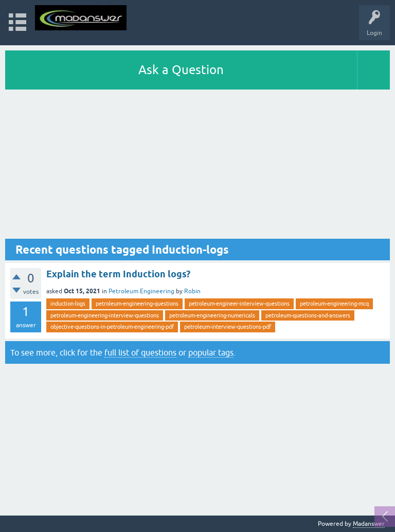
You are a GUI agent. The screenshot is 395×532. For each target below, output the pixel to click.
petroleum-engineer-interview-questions (239, 304)
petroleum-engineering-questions (137, 304)
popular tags (211, 352)
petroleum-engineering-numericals (212, 315)
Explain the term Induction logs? (118, 274)
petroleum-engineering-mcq (334, 304)
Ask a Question (181, 70)
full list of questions (140, 352)
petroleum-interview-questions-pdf (228, 327)
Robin (192, 291)
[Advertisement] (197, 167)
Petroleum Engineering (141, 291)
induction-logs (68, 304)
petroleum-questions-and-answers (308, 315)
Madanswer (369, 524)
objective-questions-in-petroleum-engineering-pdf (112, 327)
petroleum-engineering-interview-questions (105, 315)
